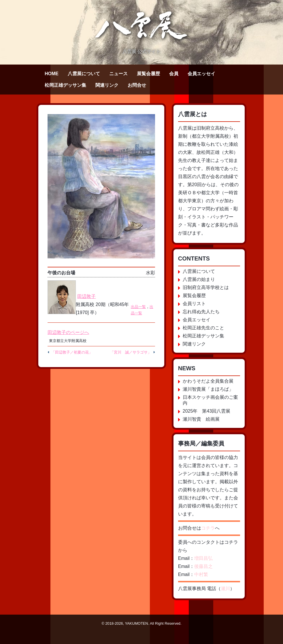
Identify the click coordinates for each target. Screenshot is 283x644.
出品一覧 (138, 307)
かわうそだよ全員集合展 (208, 381)
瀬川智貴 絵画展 (201, 419)
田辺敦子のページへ (68, 332)
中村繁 (201, 574)
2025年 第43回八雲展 (206, 411)
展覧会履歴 (148, 74)
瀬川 (225, 589)
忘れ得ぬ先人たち (201, 312)
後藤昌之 (203, 566)
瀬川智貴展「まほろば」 (208, 389)
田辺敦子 (86, 296)
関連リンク (107, 85)
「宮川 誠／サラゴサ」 (131, 352)
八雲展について (84, 74)
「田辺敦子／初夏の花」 (72, 352)
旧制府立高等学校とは (206, 287)
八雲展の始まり (199, 279)
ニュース (118, 74)
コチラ (208, 528)
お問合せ (137, 85)
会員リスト (194, 304)
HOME (52, 74)
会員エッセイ (201, 74)
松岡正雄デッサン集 (65, 85)
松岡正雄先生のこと (203, 328)
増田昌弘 (203, 558)
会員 (174, 74)
